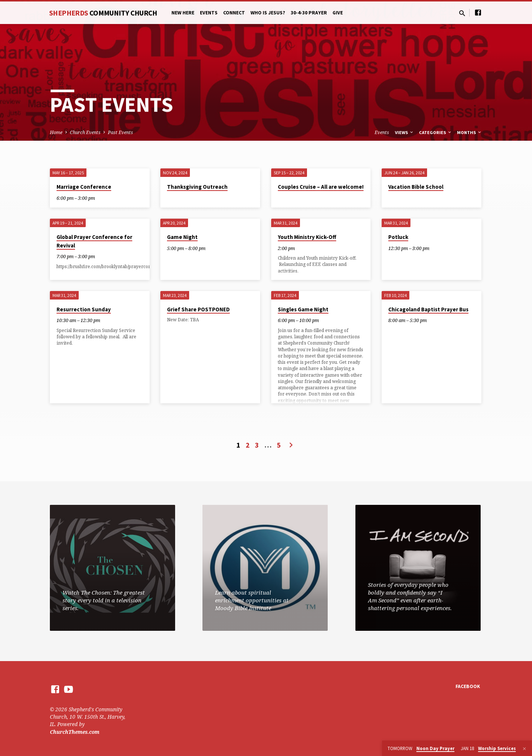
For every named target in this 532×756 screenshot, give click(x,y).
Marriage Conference (84, 187)
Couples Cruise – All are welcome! (321, 187)
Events (209, 13)
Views (405, 132)
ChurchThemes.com (75, 732)
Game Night (182, 237)
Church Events (85, 132)
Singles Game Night (303, 309)
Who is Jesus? (268, 13)
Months (470, 132)
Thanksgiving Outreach (197, 187)
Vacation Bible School (416, 187)
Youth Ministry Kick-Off (307, 237)
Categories (436, 132)
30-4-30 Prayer (309, 13)
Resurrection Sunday (84, 309)
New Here (183, 13)
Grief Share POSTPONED (198, 309)
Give (338, 13)
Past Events (120, 132)
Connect (234, 13)
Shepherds (103, 13)
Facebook (468, 686)
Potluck (398, 237)
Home (56, 132)
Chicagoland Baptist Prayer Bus (428, 309)
